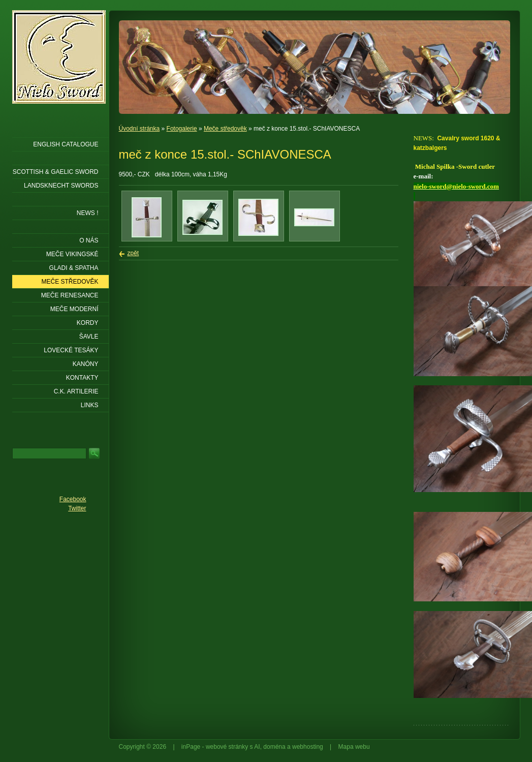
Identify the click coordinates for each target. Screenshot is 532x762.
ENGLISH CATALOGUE (66, 144)
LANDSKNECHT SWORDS (61, 186)
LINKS (90, 405)
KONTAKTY (82, 378)
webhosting (308, 747)
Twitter (77, 508)
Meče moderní (74, 309)
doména (274, 747)
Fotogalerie (182, 129)
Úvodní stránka (139, 129)
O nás (89, 240)
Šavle (89, 337)
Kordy (88, 323)
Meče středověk (225, 129)
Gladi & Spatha (74, 268)
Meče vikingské (72, 254)
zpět (133, 253)
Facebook (73, 499)
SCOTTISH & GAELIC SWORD (56, 172)
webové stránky (227, 747)
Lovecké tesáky (71, 350)
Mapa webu (354, 747)
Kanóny (86, 364)
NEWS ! (88, 213)
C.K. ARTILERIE (76, 391)
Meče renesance (70, 295)
